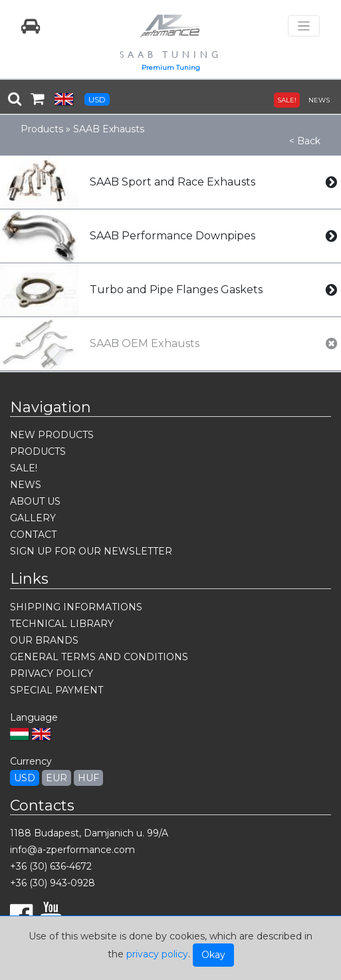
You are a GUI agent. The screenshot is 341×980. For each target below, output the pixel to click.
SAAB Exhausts (109, 129)
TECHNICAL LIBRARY (62, 624)
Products (42, 129)
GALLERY (33, 518)
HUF (88, 778)
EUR (57, 778)
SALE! (287, 100)
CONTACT (33, 535)
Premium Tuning (171, 67)
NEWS (319, 100)
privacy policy (157, 954)
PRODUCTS (38, 451)
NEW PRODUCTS (52, 435)
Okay (213, 955)
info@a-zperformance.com (72, 850)
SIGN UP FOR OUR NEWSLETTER (91, 551)
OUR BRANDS (44, 640)
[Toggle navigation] (304, 26)
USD (97, 99)
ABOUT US (35, 501)
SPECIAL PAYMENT (57, 690)
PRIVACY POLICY (52, 674)
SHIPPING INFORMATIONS (76, 607)
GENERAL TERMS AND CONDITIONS (99, 657)
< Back (305, 141)
